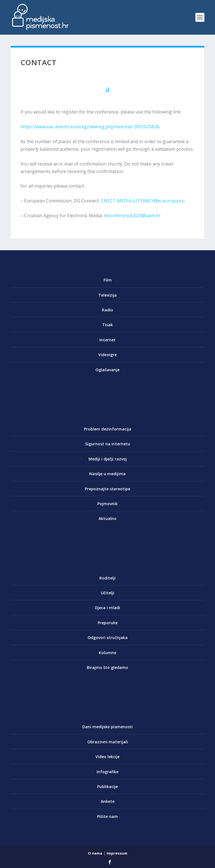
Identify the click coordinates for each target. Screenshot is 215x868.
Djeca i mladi (107, 608)
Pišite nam (107, 816)
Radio (107, 310)
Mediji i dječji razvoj (108, 459)
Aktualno (107, 518)
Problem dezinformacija (108, 429)
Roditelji (107, 578)
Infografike (107, 772)
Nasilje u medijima (107, 474)
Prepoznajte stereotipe (107, 489)
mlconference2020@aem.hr (132, 216)
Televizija (107, 295)
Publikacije (107, 787)
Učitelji (107, 593)
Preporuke (108, 623)
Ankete (108, 801)
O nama (95, 853)
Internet (107, 340)
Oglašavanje (107, 370)
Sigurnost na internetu (108, 444)
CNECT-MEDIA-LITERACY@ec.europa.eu (143, 201)
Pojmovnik (107, 504)
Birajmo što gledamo (107, 667)
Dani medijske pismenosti (107, 727)
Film (108, 280)
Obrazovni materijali (108, 742)
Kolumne (107, 653)
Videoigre (107, 355)
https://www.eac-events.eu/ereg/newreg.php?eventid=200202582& (90, 127)
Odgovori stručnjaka (108, 638)
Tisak (107, 325)
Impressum (117, 853)
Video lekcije (107, 757)
